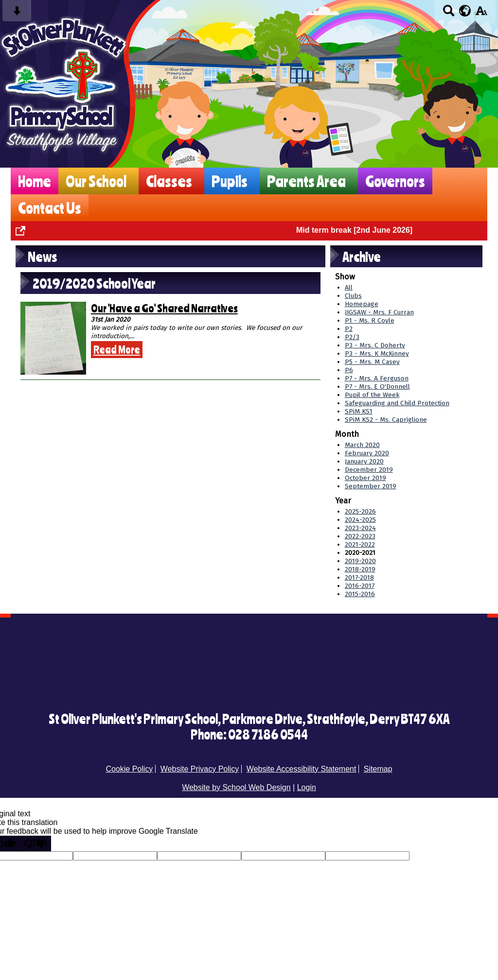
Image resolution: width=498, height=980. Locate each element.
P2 (349, 329)
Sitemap (378, 769)
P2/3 (352, 337)
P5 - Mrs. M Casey (372, 362)
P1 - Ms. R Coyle (370, 320)
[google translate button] (465, 11)
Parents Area (306, 181)
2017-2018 (359, 577)
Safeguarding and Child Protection (397, 403)
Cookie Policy (129, 769)
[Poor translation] (36, 843)
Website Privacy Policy (200, 769)
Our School (96, 181)
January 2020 (364, 461)
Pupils (230, 181)
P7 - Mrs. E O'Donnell (377, 387)
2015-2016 (360, 594)
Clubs (353, 296)
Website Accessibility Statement (302, 769)
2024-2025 (360, 520)
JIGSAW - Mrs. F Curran (379, 312)
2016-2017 (360, 586)
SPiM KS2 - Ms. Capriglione (386, 420)
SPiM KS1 (359, 411)
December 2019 (369, 470)
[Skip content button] (17, 14)
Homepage (362, 304)
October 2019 (365, 478)
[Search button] (449, 14)
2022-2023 (360, 536)
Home (35, 181)
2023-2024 (360, 528)
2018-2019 (360, 569)
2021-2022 (360, 544)
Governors (395, 181)
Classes (169, 181)
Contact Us (50, 208)
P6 (349, 370)
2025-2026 (360, 511)
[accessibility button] (481, 14)
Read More (117, 350)
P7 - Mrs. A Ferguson (377, 378)
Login (307, 787)
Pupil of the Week (372, 395)
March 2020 (362, 445)
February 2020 (367, 453)
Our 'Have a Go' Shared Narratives (164, 308)
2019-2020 (360, 561)
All (349, 287)
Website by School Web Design (236, 787)
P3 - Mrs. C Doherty (375, 345)
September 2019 (371, 486)
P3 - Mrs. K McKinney (377, 353)
